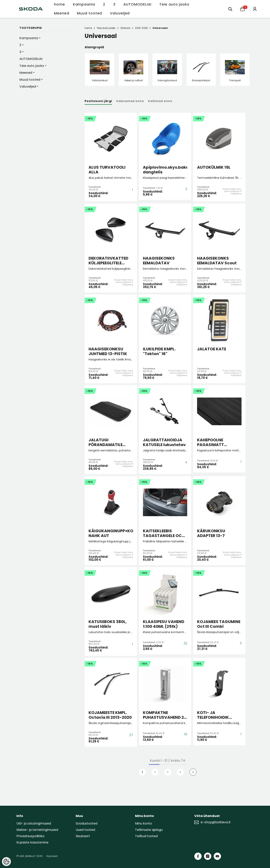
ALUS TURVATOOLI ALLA (107, 170)
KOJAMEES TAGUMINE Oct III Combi (219, 624)
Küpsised (52, 856)
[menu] (230, 9)
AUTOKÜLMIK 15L (214, 167)
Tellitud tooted (146, 836)
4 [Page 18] (180, 772)
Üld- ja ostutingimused (34, 823)
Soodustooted (87, 823)
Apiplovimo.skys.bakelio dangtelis (165, 170)
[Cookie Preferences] (6, 862)
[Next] (193, 772)
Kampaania (29, 38)
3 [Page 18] (168, 772)
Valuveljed (28, 87)
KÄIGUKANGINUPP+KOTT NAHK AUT (111, 533)
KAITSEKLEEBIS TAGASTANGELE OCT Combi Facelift (164, 533)
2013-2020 (141, 28)
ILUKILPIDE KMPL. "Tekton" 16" (159, 351)
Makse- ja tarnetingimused (37, 830)
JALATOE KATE (212, 349)
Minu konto (143, 823)
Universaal (160, 28)
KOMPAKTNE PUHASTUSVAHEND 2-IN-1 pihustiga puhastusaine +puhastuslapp (165, 715)
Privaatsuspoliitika (30, 836)
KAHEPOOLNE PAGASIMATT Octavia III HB (211, 442)
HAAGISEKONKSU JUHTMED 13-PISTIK (108, 351)
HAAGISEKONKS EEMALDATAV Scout (217, 261)
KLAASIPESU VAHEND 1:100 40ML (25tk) (164, 624)
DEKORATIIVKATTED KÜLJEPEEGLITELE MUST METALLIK (108, 261)
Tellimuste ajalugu (149, 830)
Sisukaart (83, 836)
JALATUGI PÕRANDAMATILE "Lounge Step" (106, 442)
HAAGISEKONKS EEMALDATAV (159, 261)
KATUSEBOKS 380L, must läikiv (108, 624)
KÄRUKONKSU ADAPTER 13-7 (211, 533)
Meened (26, 73)
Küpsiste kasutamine (32, 842)
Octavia (125, 28)
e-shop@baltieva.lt (216, 822)
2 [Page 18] (155, 772)
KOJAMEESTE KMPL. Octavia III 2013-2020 (110, 715)
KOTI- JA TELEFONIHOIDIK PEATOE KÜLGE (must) (219, 715)
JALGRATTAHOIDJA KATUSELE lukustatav (164, 442)
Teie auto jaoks (32, 66)
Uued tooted (85, 830)
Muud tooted (30, 80)
